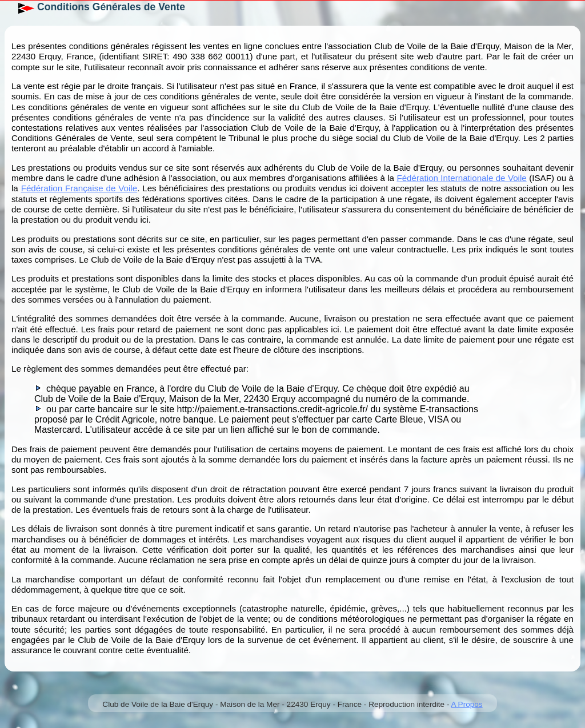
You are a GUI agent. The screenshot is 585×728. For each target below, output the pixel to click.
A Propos (466, 704)
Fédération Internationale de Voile (461, 178)
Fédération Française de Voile (79, 188)
